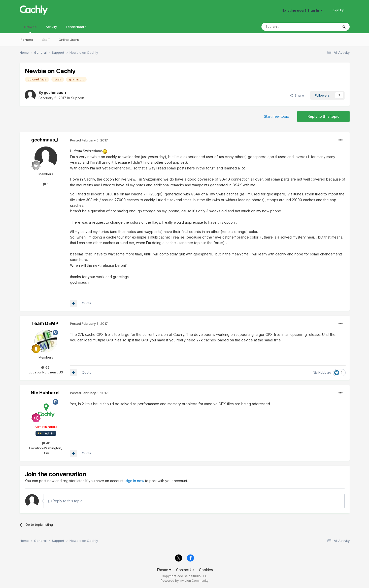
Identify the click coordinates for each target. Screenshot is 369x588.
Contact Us (185, 570)
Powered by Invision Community (185, 581)
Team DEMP (45, 323)
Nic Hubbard (322, 373)
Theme (164, 570)
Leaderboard (76, 27)
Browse (30, 29)
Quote (87, 303)
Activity (51, 27)
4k (46, 443)
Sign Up (338, 10)
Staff (46, 40)
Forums (27, 40)
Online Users (69, 40)
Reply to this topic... (66, 501)
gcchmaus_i (55, 92)
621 (46, 367)
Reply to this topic (323, 116)
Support (78, 98)
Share (297, 95)
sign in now (135, 481)
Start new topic (276, 116)
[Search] (287, 27)
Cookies (206, 570)
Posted (89, 140)
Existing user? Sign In (303, 10)
